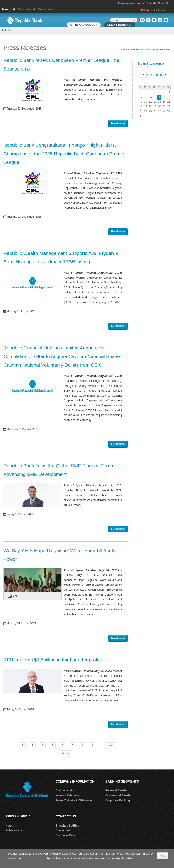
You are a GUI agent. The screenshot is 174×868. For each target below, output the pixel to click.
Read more (118, 123)
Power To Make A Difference (74, 800)
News (148, 49)
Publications (14, 830)
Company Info (126, 3)
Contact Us (164, 3)
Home (139, 49)
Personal (9, 9)
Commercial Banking (119, 795)
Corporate (45, 9)
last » (66, 753)
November (154, 75)
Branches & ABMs (146, 3)
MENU (6, 30)
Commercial (26, 9)
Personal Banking (117, 790)
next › (111, 746)
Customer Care (65, 835)
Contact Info (63, 830)
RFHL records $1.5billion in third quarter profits (53, 660)
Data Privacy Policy (34, 858)
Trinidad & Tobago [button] (157, 10)
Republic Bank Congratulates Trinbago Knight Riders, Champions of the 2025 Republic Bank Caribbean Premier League (65, 154)
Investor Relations (67, 795)
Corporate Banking (118, 800)
